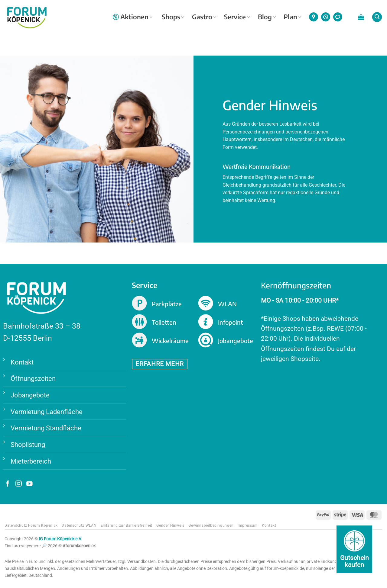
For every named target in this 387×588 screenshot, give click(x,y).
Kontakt (22, 362)
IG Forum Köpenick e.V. (60, 539)
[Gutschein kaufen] (354, 549)
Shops (173, 17)
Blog (267, 17)
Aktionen (133, 17)
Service (237, 17)
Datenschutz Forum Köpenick (31, 525)
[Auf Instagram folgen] (19, 484)
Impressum (248, 525)
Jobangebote (30, 395)
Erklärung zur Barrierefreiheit (127, 525)
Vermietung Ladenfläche (47, 412)
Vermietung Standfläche (46, 428)
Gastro (204, 17)
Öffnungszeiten (33, 378)
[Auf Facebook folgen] (8, 484)
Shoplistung (28, 445)
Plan (292, 17)
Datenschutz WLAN (79, 525)
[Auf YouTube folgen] (29, 484)
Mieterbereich (31, 461)
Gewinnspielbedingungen (211, 525)
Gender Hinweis (170, 525)
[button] (361, 17)
